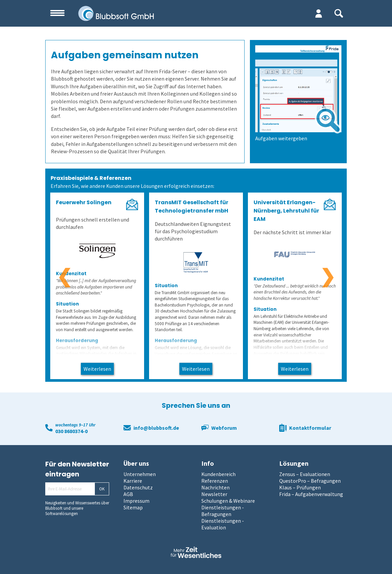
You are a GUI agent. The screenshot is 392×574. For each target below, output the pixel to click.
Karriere (133, 481)
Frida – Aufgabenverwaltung (311, 494)
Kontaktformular (310, 428)
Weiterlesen (97, 369)
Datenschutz (138, 487)
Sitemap (133, 507)
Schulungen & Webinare (228, 501)
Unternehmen (140, 474)
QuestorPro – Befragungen (310, 481)
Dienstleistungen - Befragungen (223, 511)
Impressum (136, 501)
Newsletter (214, 494)
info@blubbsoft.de (156, 428)
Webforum (224, 428)
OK (102, 489)
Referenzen (215, 481)
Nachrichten (215, 487)
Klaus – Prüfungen (300, 487)
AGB (128, 494)
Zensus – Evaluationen (305, 474)
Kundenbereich (218, 474)
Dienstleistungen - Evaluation (223, 524)
